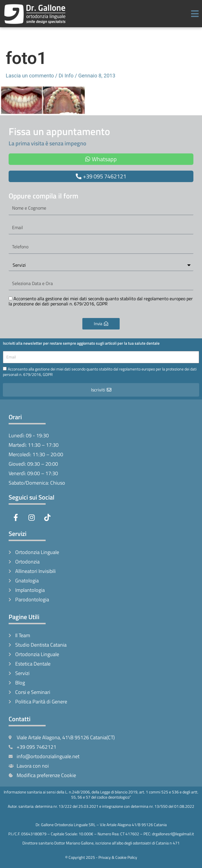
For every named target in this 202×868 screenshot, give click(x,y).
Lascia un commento (30, 76)
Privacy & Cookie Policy (118, 857)
